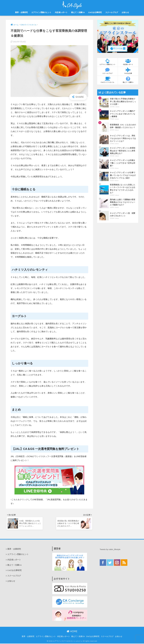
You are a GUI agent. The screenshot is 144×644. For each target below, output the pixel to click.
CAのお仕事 (128, 71)
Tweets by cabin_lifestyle (110, 550)
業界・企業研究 (21, 12)
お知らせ (125, 12)
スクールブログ (112, 12)
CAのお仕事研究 (95, 12)
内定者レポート (61, 12)
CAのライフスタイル (107, 80)
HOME (72, 632)
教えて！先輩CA (78, 12)
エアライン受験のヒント (41, 12)
